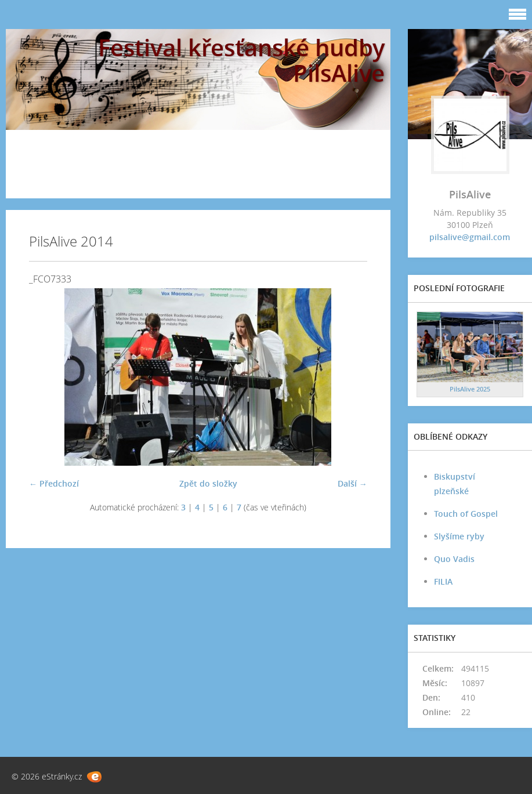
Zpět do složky (208, 483)
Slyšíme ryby (459, 536)
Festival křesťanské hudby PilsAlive (241, 60)
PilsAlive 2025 (470, 389)
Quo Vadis (454, 559)
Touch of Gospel (466, 514)
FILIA (443, 581)
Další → (352, 483)
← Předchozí (54, 483)
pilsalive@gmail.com (470, 237)
